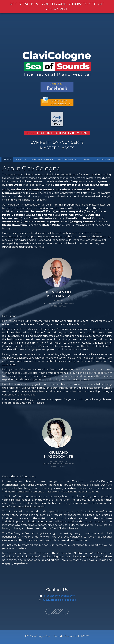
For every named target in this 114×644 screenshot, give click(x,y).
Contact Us (103, 159)
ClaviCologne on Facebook (60, 600)
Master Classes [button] (42, 159)
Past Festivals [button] (68, 159)
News (87, 159)
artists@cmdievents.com (60, 596)
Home (7, 159)
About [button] (21, 159)
